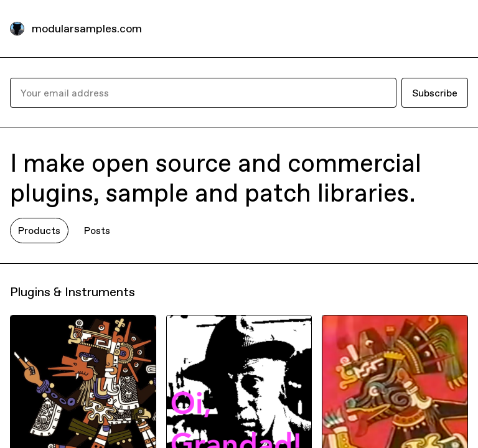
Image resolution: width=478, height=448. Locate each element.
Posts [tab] (97, 230)
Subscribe (435, 93)
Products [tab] (39, 230)
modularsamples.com (87, 28)
